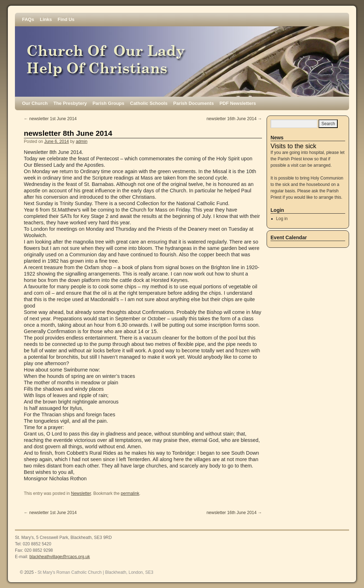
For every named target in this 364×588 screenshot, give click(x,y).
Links (46, 19)
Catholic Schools (149, 103)
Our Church (35, 103)
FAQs (28, 19)
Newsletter (81, 493)
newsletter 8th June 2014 (68, 133)
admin (82, 141)
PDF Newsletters (238, 103)
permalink (130, 493)
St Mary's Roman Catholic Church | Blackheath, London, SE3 (96, 572)
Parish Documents (193, 103)
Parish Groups (108, 103)
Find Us (66, 19)
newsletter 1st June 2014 (50, 119)
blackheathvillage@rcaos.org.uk (60, 557)
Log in (282, 219)
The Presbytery (70, 103)
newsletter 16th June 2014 (234, 119)
